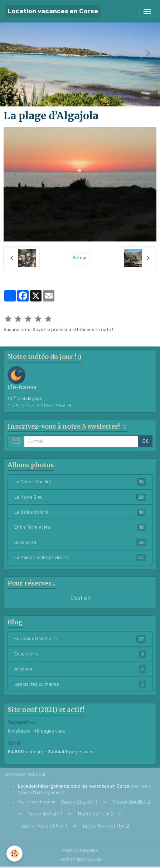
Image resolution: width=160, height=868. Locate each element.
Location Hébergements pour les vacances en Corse (74, 786)
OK (146, 441)
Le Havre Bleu (80, 497)
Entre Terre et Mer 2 (106, 826)
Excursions (80, 654)
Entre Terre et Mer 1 (45, 826)
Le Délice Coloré (80, 512)
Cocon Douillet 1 (79, 802)
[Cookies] (14, 854)
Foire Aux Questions (80, 639)
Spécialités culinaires (80, 684)
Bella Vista (80, 543)
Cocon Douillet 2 (132, 802)
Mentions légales (80, 850)
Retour (80, 258)
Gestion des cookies (80, 859)
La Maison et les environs (80, 558)
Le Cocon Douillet (80, 482)
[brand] (53, 11)
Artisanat (80, 669)
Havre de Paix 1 (45, 814)
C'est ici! (80, 598)
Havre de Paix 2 (96, 814)
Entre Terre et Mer (80, 527)
